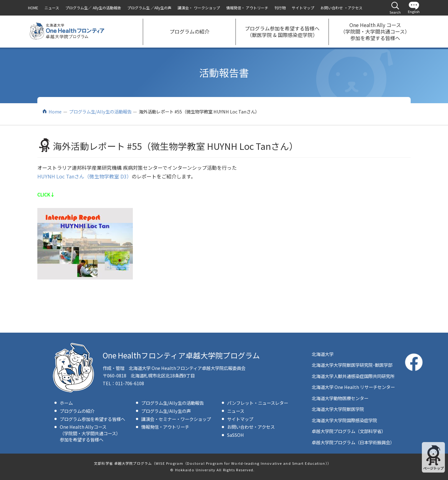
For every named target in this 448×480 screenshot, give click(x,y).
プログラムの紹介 (77, 411)
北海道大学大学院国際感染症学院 (344, 420)
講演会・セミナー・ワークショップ (176, 419)
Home (55, 111)
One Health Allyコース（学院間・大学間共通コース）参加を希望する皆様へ (90, 433)
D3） (125, 176)
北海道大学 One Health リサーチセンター (353, 387)
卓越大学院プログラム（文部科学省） (349, 431)
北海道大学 (323, 354)
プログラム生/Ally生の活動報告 (100, 111)
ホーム (66, 403)
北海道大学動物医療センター (340, 398)
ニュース (236, 411)
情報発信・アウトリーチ (165, 427)
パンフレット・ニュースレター (258, 403)
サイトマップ (240, 419)
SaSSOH (236, 435)
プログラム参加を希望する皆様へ (92, 419)
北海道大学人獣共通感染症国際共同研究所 (353, 376)
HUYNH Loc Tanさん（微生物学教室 (78, 176)
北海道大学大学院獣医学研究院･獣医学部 (352, 365)
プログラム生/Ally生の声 (166, 411)
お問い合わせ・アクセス (251, 427)
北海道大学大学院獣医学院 (338, 409)
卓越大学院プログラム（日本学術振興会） (353, 442)
